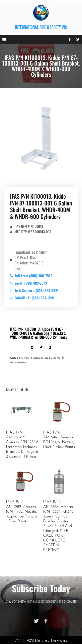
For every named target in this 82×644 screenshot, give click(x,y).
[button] (4, 39)
